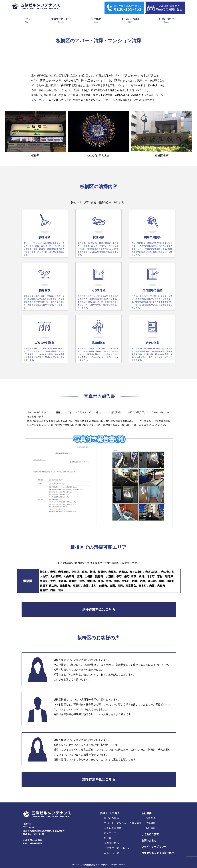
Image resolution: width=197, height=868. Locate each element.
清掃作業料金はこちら (99, 610)
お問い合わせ (166, 20)
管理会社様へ (112, 843)
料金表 (108, 838)
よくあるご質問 (130, 20)
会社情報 (151, 828)
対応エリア (110, 833)
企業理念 (151, 818)
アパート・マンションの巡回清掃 (123, 823)
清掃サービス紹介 (61, 20)
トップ (27, 20)
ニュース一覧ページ (115, 853)
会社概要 (96, 20)
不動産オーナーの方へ (117, 848)
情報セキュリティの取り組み (158, 853)
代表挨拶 (151, 823)
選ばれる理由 (112, 818)
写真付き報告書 (113, 828)
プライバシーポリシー (154, 847)
